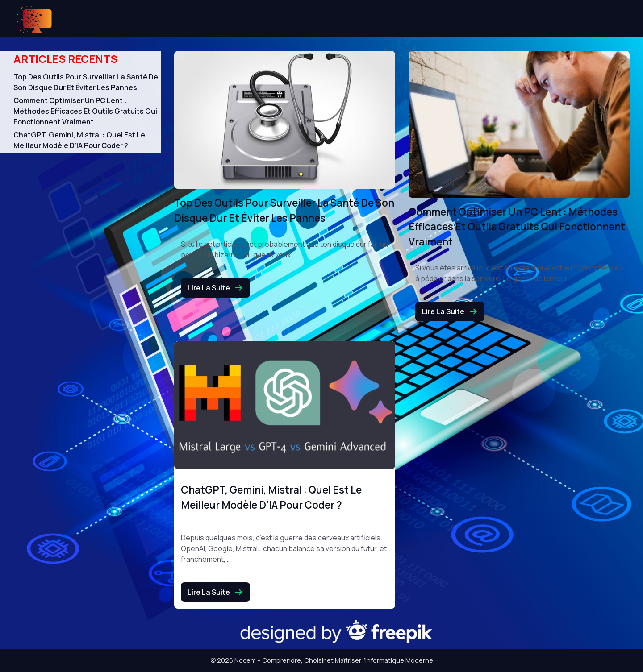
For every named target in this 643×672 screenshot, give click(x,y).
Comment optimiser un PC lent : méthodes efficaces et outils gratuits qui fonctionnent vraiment (85, 111)
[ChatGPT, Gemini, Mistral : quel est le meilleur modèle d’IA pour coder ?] (285, 405)
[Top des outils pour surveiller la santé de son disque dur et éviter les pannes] (285, 120)
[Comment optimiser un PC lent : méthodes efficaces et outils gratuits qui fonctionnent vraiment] (519, 124)
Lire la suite (215, 288)
